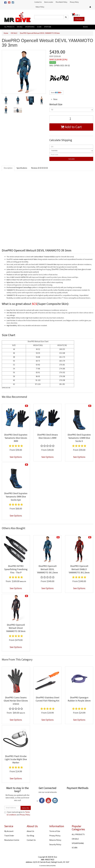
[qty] (71, 147)
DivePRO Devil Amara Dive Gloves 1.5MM (47, 437)
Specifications (22, 168)
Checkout (79, 19)
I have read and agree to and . (17, 814)
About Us (30, 831)
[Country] (71, 151)
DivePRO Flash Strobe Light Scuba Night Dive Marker (16, 760)
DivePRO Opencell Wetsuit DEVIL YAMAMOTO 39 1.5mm (47, 570)
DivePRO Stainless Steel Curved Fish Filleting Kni (47, 699)
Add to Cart (71, 127)
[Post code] (71, 155)
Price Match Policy (61, 2)
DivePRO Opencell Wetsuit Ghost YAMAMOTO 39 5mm (16, 628)
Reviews (40, 168)
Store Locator (49, 2)
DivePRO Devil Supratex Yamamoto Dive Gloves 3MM (16, 438)
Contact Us (38, 2)
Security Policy (55, 845)
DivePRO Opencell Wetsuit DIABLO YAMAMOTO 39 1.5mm (79, 570)
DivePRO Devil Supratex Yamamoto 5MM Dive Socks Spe (16, 497)
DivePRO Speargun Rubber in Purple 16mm (79, 699)
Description (8, 168)
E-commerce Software (45, 866)
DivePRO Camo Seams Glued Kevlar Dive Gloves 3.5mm (16, 701)
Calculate (71, 159)
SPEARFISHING (30, 27)
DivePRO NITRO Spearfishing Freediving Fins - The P (16, 570)
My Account (9, 831)
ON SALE (20, 27)
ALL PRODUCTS (9, 27)
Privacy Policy (74, 2)
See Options (16, 457)
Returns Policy (55, 840)
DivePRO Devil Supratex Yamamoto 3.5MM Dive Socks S (79, 438)
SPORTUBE (48, 27)
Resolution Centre (12, 840)
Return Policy (40, 7)
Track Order (9, 836)
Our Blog (30, 836)
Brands (85, 27)
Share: (56, 93)
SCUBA (39, 27)
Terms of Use (55, 831)
